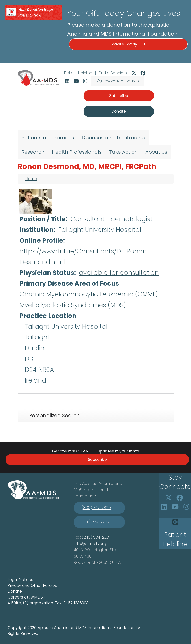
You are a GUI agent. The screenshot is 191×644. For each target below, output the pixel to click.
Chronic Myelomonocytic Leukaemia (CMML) (89, 294)
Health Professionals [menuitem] (77, 152)
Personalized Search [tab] (55, 415)
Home (31, 179)
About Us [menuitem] (156, 152)
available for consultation (119, 273)
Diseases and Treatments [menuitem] (113, 138)
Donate (15, 591)
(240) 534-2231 (96, 537)
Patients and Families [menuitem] (48, 138)
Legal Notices (20, 580)
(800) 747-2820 (96, 508)
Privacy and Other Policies (32, 586)
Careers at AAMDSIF (27, 597)
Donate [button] (119, 111)
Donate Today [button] (128, 44)
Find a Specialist (113, 73)
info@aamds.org (90, 544)
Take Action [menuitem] (123, 152)
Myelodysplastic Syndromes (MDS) (73, 305)
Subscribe (97, 460)
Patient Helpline (78, 73)
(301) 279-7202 (95, 522)
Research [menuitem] (33, 152)
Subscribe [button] (119, 96)
